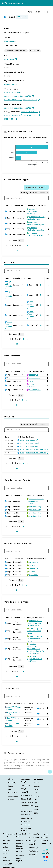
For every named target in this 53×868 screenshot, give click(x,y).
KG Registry (21, 855)
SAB (10, 789)
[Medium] (44, 853)
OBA (36, 800)
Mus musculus (10, 41)
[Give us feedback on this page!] (50, 772)
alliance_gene (10, 84)
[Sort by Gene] (11, 205)
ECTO (36, 813)
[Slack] (47, 850)
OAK (5, 854)
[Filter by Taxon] (34, 193)
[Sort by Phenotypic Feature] (45, 205)
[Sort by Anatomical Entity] (43, 371)
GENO (36, 806)
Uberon (37, 786)
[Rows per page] (21, 241)
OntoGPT (7, 861)
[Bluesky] (45, 860)
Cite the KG (26, 815)
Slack (32, 841)
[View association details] (40, 285)
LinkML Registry (20, 860)
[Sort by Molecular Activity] (43, 495)
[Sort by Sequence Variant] (21, 704)
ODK (5, 857)
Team (10, 786)
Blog (32, 844)
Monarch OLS (21, 840)
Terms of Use (26, 811)
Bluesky (33, 854)
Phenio (37, 796)
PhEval (6, 844)
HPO (36, 793)
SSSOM (6, 850)
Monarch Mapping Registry (20, 846)
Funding (11, 800)
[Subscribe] (44, 850)
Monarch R (26, 796)
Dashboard (26, 825)
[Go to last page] (27, 246)
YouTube (34, 851)
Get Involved (34, 838)
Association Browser (26, 829)
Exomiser (7, 840)
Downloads (26, 786)
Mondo (37, 783)
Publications (13, 796)
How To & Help (27, 802)
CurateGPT (8, 864)
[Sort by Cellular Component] (45, 559)
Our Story (12, 783)
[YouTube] (47, 857)
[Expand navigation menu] (50, 3)
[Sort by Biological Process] (43, 617)
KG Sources (26, 821)
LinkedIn (33, 848)
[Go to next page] (23, 246)
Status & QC (26, 799)
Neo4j (24, 792)
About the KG (26, 818)
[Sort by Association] (24, 205)
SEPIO (36, 810)
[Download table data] (17, 250)
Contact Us (13, 793)
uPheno (37, 789)
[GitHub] (47, 853)
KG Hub (19, 852)
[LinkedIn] (44, 857)
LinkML (6, 847)
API (23, 789)
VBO (36, 803)
